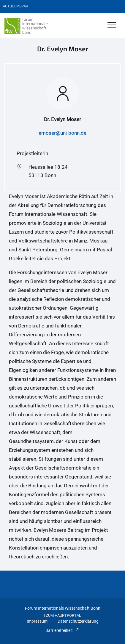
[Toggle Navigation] (112, 25)
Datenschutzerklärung (78, 621)
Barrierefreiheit (62, 630)
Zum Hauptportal (63, 615)
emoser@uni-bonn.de (62, 133)
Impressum (37, 621)
